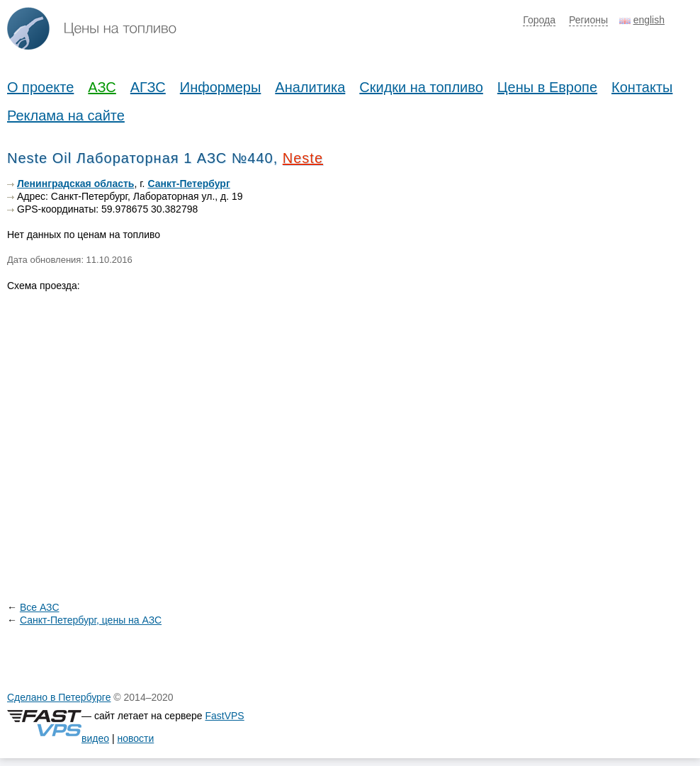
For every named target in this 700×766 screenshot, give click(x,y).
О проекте (40, 87)
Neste (303, 158)
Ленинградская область (75, 184)
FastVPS (224, 716)
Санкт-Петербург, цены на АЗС (91, 620)
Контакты (642, 87)
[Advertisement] (587, 266)
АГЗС (148, 87)
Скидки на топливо (421, 87)
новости (135, 738)
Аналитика (310, 87)
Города (539, 20)
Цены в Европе (547, 87)
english (649, 20)
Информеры (221, 87)
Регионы (588, 20)
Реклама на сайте (66, 116)
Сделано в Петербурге (59, 697)
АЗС (102, 87)
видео (95, 738)
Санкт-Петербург (188, 184)
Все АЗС (40, 607)
